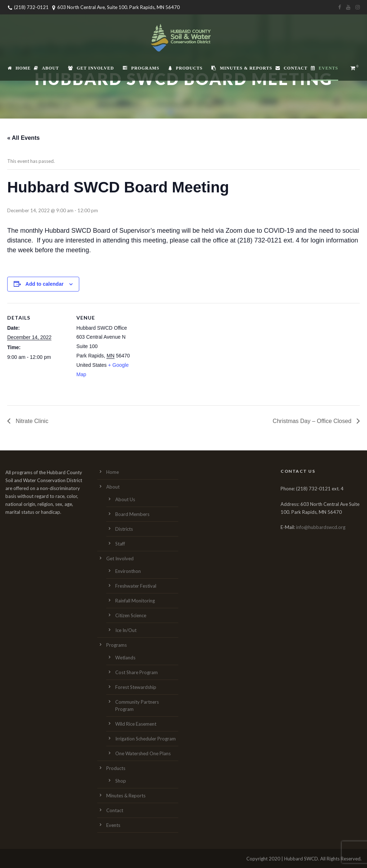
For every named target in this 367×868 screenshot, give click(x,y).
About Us (125, 499)
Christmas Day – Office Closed (313, 421)
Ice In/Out (126, 630)
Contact (292, 68)
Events (325, 68)
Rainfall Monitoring (135, 601)
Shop (121, 781)
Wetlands (125, 658)
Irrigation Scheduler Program (146, 739)
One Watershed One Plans (143, 753)
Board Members (132, 514)
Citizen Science (131, 615)
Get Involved (91, 68)
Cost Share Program (136, 672)
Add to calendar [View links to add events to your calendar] (45, 284)
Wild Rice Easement (136, 724)
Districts (124, 529)
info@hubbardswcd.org (321, 527)
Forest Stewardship (136, 687)
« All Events (23, 138)
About (46, 68)
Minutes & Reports (242, 68)
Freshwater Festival (136, 586)
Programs (141, 68)
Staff (120, 544)
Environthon (128, 571)
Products (185, 68)
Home (19, 68)
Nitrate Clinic (31, 421)
